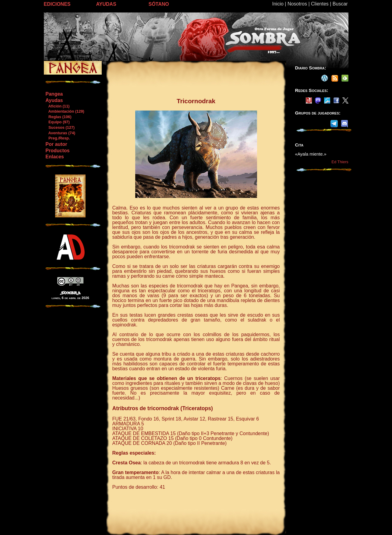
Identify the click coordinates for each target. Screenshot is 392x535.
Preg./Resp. (57, 138)
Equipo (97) (57, 122)
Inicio (278, 4)
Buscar (340, 4)
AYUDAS (106, 4)
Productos (57, 151)
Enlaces (55, 157)
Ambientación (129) (65, 111)
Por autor (56, 144)
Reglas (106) (58, 117)
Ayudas (54, 100)
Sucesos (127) (60, 127)
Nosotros (297, 4)
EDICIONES (57, 4)
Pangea (54, 94)
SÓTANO (159, 4)
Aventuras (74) (60, 133)
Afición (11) (57, 106)
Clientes (320, 4)
